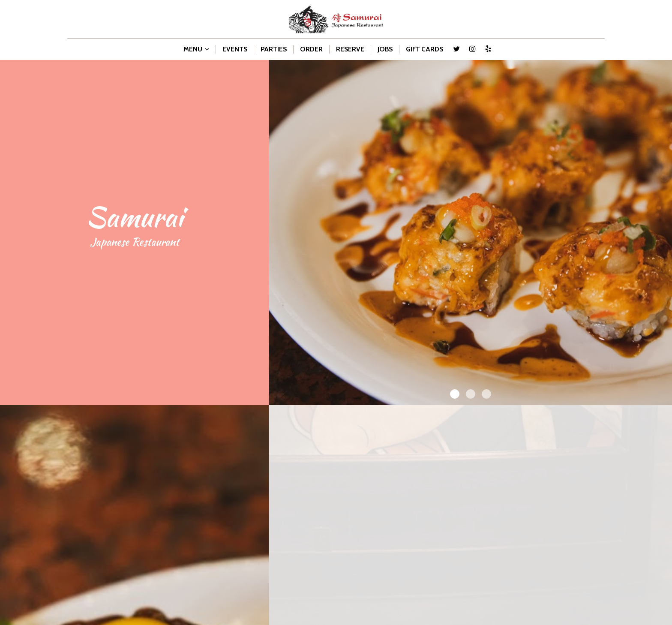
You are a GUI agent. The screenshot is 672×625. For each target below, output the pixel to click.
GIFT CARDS (424, 49)
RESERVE (350, 49)
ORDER (311, 49)
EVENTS (235, 49)
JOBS (385, 49)
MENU (196, 49)
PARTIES (274, 49)
